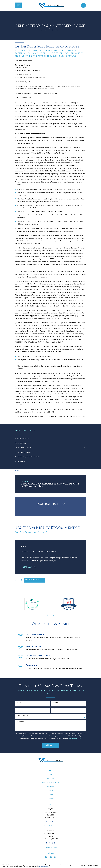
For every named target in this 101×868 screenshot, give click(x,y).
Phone (18, 710)
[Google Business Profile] (55, 857)
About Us (50, 779)
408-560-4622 (50, 822)
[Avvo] (51, 857)
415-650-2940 (50, 844)
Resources (50, 787)
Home (50, 775)
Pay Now (50, 791)
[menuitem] (50, 439)
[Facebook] (46, 857)
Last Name (55, 703)
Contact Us (50, 799)
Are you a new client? (22, 716)
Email (53, 710)
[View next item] (21, 581)
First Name (19, 703)
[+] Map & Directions (50, 826)
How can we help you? (22, 722)
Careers (50, 795)
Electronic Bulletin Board (50, 783)
